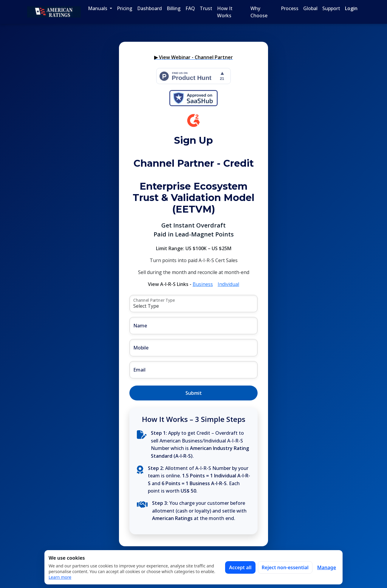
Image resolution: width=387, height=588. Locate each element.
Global (310, 8)
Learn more (60, 577)
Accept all (240, 567)
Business (203, 284)
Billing (174, 8)
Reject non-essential (285, 567)
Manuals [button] (98, 8)
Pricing (125, 8)
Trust (206, 8)
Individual (228, 284)
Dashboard (150, 8)
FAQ (190, 8)
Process (290, 8)
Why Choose (259, 12)
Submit (194, 393)
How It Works (225, 12)
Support (331, 8)
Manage (327, 567)
